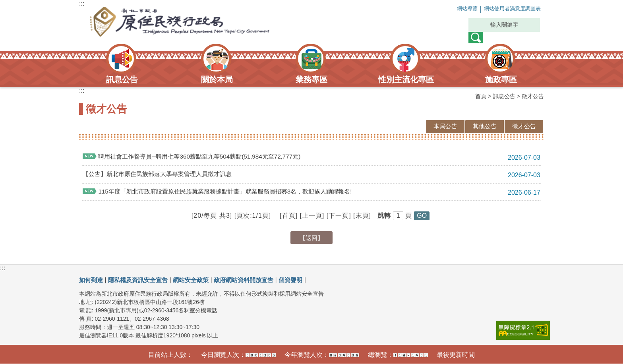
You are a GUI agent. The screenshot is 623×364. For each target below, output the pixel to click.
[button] (422, 216)
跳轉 (384, 216)
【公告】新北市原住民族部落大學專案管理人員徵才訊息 (162, 174)
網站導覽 (449, 9)
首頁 (481, 96)
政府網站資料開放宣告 (253, 280)
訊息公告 (122, 79)
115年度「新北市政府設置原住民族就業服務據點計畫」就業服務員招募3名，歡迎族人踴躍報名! (225, 191)
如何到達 (92, 280)
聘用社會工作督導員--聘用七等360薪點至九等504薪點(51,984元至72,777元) (198, 156)
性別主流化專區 (406, 79)
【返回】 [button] (311, 238)
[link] (523, 330)
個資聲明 (303, 280)
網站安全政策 (197, 280)
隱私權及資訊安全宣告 (141, 280)
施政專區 (501, 79)
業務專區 (311, 79)
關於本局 (217, 79)
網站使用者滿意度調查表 (505, 9)
